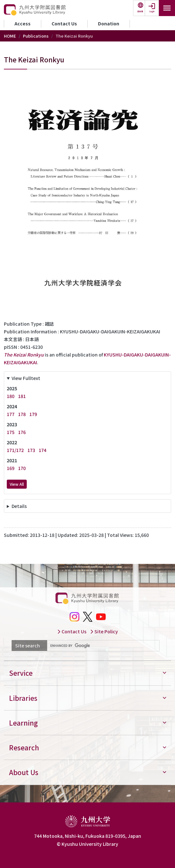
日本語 (140, 11)
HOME (10, 36)
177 (11, 414)
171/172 (15, 450)
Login (152, 11)
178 (22, 414)
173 (31, 450)
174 (43, 450)
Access (23, 23)
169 (11, 468)
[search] (103, 646)
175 (11, 432)
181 (22, 396)
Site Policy (104, 631)
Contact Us (64, 23)
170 (22, 468)
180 (11, 396)
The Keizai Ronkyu (24, 355)
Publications (36, 36)
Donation (109, 23)
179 (33, 414)
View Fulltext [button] (26, 378)
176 (22, 432)
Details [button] (19, 506)
